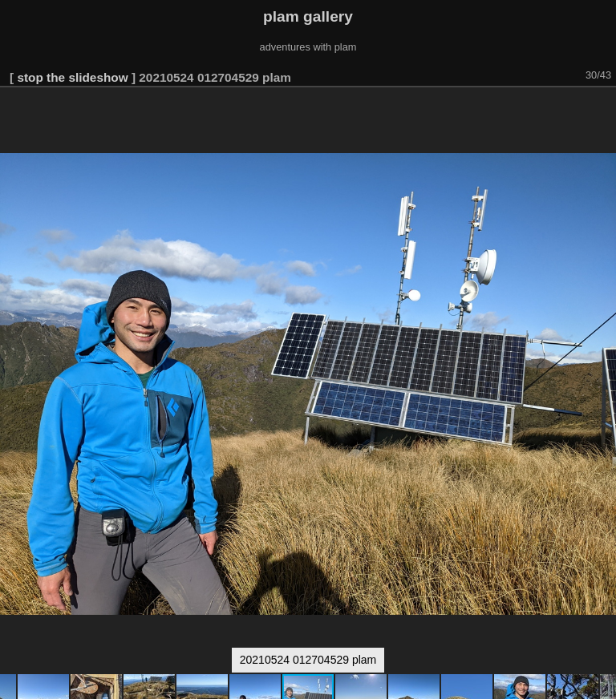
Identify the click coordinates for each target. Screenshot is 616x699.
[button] (602, 110)
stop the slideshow (72, 77)
